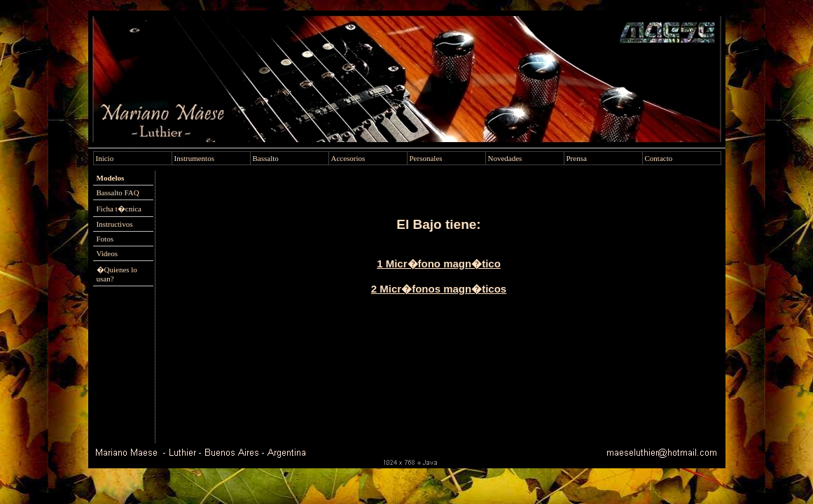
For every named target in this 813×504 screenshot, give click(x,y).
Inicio (105, 158)
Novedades (505, 158)
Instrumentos (194, 158)
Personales (426, 158)
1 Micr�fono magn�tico (439, 264)
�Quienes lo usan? (117, 274)
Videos (107, 253)
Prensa (577, 158)
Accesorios (348, 158)
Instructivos (115, 224)
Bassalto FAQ (118, 192)
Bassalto (266, 158)
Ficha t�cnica (119, 209)
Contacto (659, 158)
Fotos (105, 239)
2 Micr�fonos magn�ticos (439, 289)
